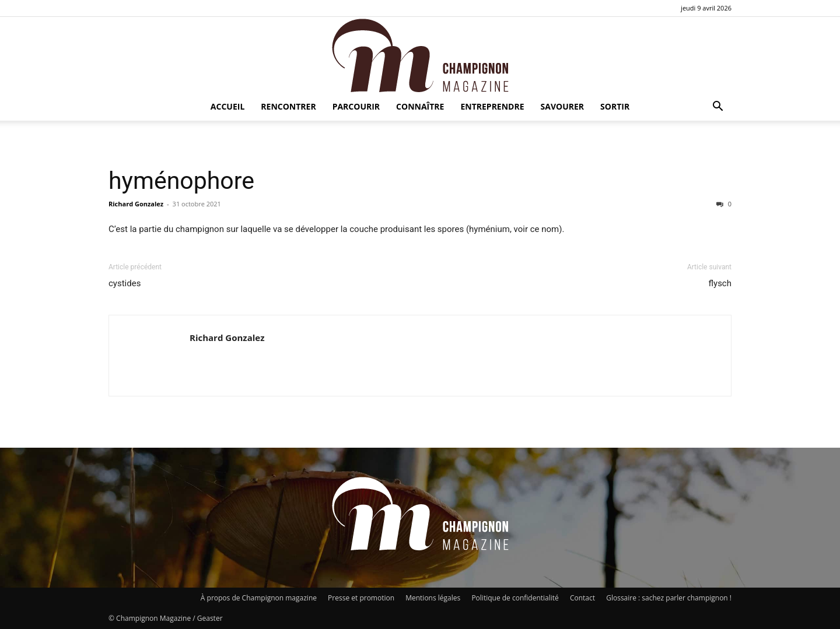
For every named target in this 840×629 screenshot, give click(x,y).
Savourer (563, 106)
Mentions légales (433, 598)
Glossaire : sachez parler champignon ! (669, 598)
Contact (582, 598)
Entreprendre (492, 106)
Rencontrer (288, 106)
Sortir (615, 106)
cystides (125, 283)
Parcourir (356, 106)
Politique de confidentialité (515, 598)
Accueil (228, 106)
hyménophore (181, 181)
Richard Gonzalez (136, 204)
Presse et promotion (361, 598)
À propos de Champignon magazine (259, 598)
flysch (720, 283)
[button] (717, 108)
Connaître (420, 106)
